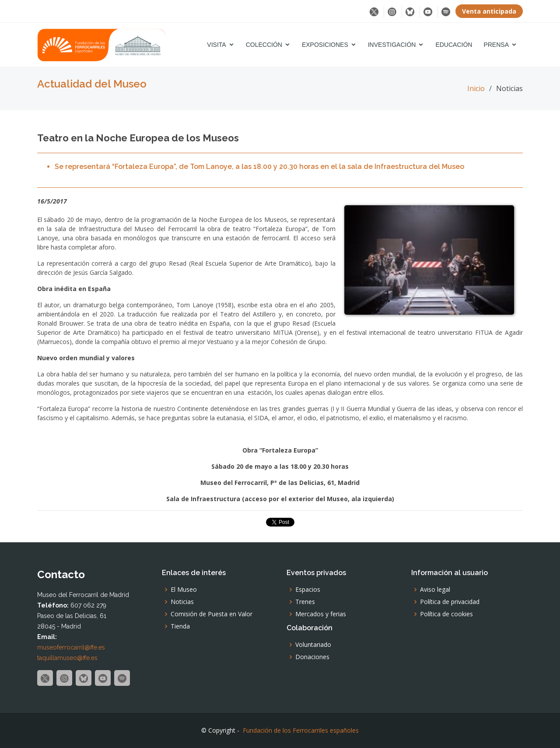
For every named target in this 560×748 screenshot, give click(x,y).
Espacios (308, 590)
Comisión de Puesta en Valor (212, 614)
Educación (454, 45)
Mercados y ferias (321, 614)
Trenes (305, 602)
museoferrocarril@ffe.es (71, 647)
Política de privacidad (450, 602)
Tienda (180, 626)
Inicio (476, 88)
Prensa (496, 45)
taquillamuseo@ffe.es (67, 658)
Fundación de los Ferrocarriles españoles (301, 730)
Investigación (392, 45)
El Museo (184, 590)
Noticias (182, 602)
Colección (264, 45)
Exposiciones (325, 45)
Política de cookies (446, 614)
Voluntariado (313, 645)
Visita (216, 45)
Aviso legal (435, 590)
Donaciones (312, 657)
